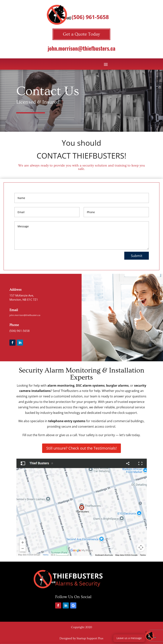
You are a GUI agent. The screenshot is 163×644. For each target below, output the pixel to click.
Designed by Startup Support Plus (81, 638)
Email (14, 310)
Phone (14, 325)
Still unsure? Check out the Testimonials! (81, 448)
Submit (137, 256)
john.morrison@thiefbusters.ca (81, 48)
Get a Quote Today (81, 34)
